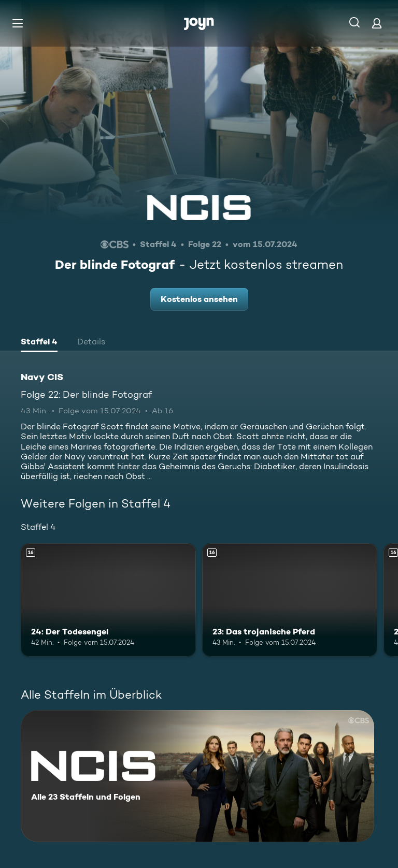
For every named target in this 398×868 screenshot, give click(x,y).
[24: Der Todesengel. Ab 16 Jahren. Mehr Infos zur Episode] (108, 600)
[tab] (39, 343)
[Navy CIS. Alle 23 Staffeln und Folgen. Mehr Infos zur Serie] (197, 776)
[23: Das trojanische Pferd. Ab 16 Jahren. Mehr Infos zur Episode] (290, 600)
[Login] (377, 23)
